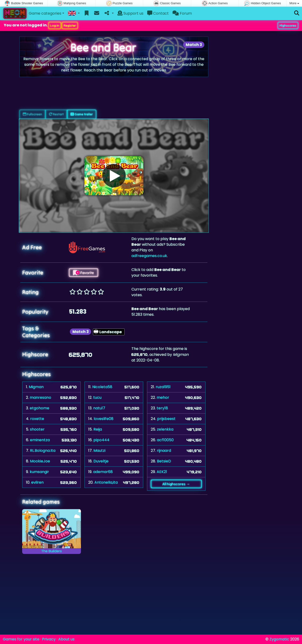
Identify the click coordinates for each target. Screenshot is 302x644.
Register (70, 25)
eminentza (40, 440)
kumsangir (39, 472)
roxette (37, 419)
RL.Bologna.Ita (43, 451)
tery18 (162, 408)
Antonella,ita (106, 482)
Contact (158, 13)
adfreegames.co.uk (149, 256)
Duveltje (101, 461)
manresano (40, 397)
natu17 (99, 408)
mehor (163, 397)
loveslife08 (104, 419)
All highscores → (176, 484)
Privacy (49, 639)
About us (66, 639)
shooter (37, 429)
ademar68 (103, 472)
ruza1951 (163, 387)
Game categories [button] (45, 13)
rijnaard (164, 451)
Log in (55, 25)
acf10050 (165, 440)
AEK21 (162, 472)
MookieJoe (40, 461)
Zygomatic (279, 639)
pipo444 (101, 440)
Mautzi (99, 451)
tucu (97, 397)
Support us (130, 13)
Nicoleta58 (102, 387)
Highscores (288, 25)
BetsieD (164, 461)
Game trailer (82, 114)
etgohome (40, 408)
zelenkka (165, 429)
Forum (182, 13)
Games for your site (21, 639)
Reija (98, 429)
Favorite (84, 273)
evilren (37, 482)
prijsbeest (166, 419)
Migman (36, 387)
